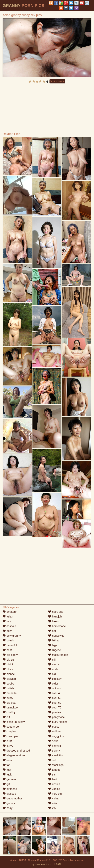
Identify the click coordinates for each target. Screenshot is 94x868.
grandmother (12, 798)
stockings (56, 765)
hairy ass (56, 612)
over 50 (55, 698)
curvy (8, 746)
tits (52, 775)
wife (52, 803)
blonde (9, 674)
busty (8, 698)
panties (54, 712)
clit (6, 717)
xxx (52, 808)
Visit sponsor (57, 81)
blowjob (9, 679)
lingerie (54, 650)
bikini (8, 664)
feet (7, 770)
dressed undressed (16, 751)
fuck (7, 775)
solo (53, 760)
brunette (10, 693)
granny (9, 803)
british (8, 688)
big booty (10, 655)
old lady (55, 679)
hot (52, 631)
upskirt (54, 784)
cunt (7, 741)
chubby (9, 712)
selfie (53, 741)
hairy (7, 808)
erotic (8, 760)
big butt (9, 703)
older (53, 684)
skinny (54, 751)
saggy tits (56, 736)
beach (8, 640)
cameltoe (10, 708)
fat (6, 765)
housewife (56, 636)
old (52, 674)
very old (55, 794)
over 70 (55, 708)
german (9, 779)
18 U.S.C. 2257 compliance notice (65, 860)
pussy (54, 727)
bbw (7, 631)
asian (8, 617)
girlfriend (10, 789)
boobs (8, 684)
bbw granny (12, 636)
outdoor (55, 688)
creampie (10, 736)
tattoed (54, 770)
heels (53, 621)
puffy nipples (58, 722)
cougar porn (12, 727)
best (7, 650)
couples (9, 731)
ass (7, 621)
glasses (9, 794)
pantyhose (56, 717)
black (8, 669)
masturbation (58, 655)
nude (53, 669)
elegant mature (14, 755)
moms (54, 664)
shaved (54, 746)
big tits (9, 660)
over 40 (55, 693)
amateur (10, 612)
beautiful (10, 645)
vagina (54, 789)
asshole (9, 626)
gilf (6, 784)
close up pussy (14, 722)
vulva (53, 798)
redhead (55, 731)
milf (52, 660)
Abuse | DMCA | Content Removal (28, 860)
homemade (57, 626)
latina (53, 640)
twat (53, 779)
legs (53, 645)
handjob (55, 617)
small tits (55, 755)
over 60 (55, 703)
